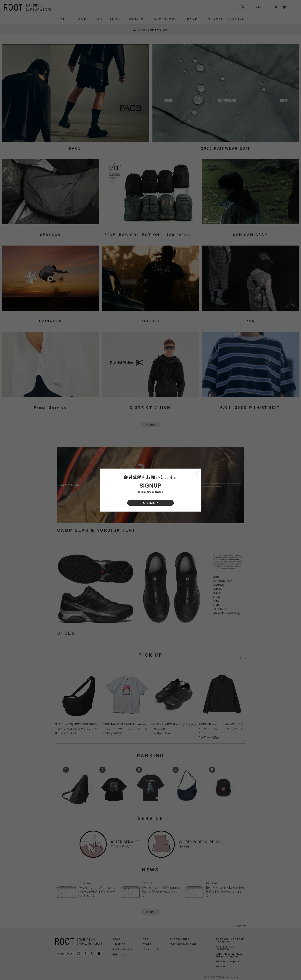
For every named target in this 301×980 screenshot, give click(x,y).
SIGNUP (150, 503)
